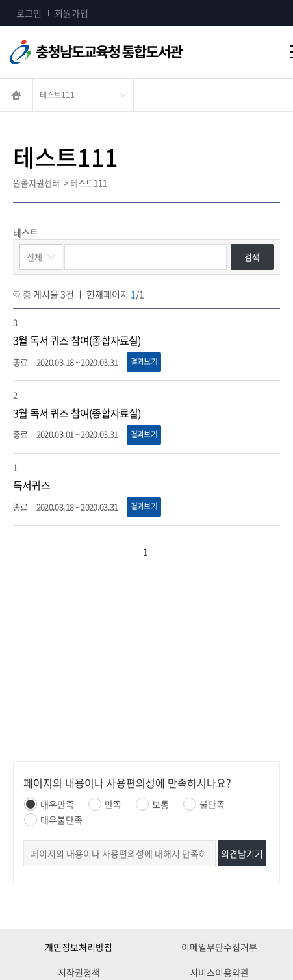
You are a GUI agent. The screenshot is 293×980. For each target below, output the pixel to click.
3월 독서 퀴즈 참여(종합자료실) (77, 340)
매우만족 (49, 804)
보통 (152, 804)
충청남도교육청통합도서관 (110, 52)
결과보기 (144, 361)
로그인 (29, 13)
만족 (105, 804)
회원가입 (71, 13)
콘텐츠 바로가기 (31, 0)
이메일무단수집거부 (219, 947)
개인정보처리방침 (79, 947)
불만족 (204, 804)
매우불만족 (53, 820)
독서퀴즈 (32, 485)
